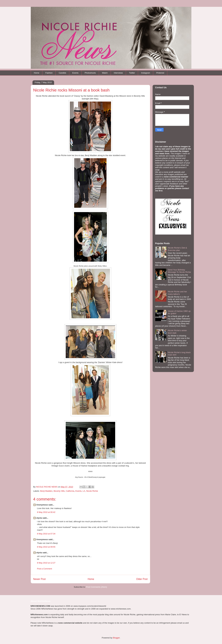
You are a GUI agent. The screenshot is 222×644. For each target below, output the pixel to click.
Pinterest (160, 73)
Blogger (116, 638)
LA (84, 491)
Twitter (132, 73)
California (70, 491)
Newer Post (39, 579)
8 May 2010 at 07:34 (46, 534)
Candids (62, 73)
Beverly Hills (59, 491)
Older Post (142, 579)
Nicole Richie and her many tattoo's (177, 293)
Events (75, 73)
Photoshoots (90, 73)
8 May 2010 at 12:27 (46, 563)
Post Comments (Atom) (97, 587)
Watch (105, 73)
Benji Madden (46, 491)
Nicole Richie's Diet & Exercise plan (177, 249)
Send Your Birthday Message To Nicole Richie (179, 271)
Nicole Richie (92, 491)
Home (37, 73)
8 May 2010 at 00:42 (46, 512)
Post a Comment (45, 569)
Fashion (49, 73)
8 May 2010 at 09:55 (46, 547)
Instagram (146, 73)
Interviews (118, 73)
